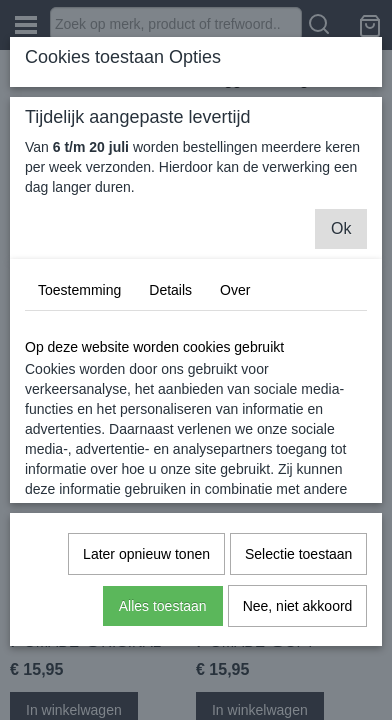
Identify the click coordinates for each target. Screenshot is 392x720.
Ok (341, 228)
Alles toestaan (163, 606)
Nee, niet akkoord (298, 606)
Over (235, 290)
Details (170, 290)
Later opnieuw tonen (146, 554)
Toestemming (79, 290)
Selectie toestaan (298, 554)
